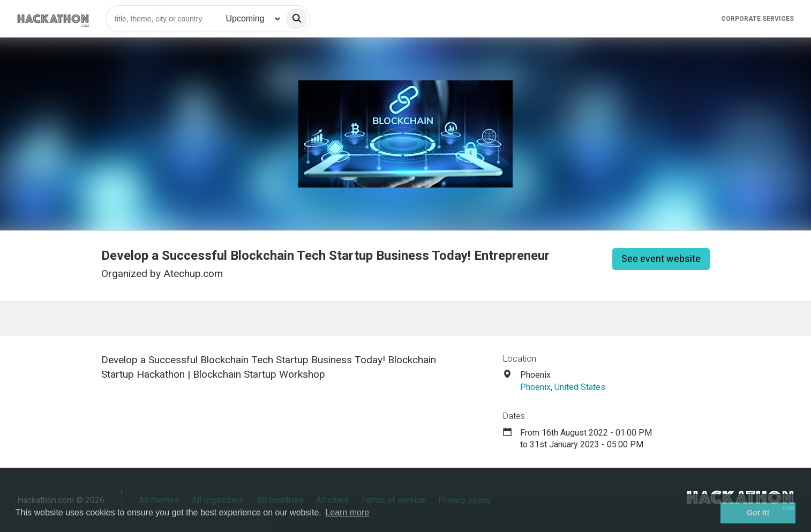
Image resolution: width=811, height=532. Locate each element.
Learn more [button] (347, 512)
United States (580, 387)
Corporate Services (757, 19)
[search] (297, 19)
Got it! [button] (758, 513)
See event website (661, 258)
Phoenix (535, 387)
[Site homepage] (53, 18)
